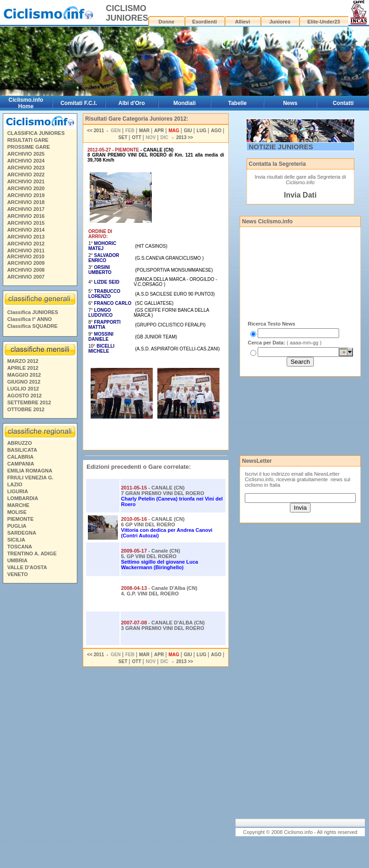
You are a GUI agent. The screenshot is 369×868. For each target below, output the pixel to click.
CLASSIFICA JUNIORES (36, 133)
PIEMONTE (20, 519)
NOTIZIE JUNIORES (281, 147)
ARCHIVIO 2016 (26, 216)
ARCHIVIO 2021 (26, 181)
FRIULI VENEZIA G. (30, 478)
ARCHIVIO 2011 (26, 250)
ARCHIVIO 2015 (26, 223)
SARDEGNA (22, 533)
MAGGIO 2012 (24, 375)
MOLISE (17, 512)
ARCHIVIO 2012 (26, 244)
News (290, 103)
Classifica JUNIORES (33, 312)
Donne (167, 22)
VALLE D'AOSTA (27, 567)
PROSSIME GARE (29, 147)
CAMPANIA (21, 464)
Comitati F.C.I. (78, 103)
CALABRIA (20, 457)
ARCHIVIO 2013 (26, 237)
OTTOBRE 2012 (26, 409)
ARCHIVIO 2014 (26, 230)
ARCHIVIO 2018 (26, 202)
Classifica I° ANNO (30, 319)
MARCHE (18, 505)
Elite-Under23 (324, 22)
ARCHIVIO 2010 (26, 256)
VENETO (18, 574)
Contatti (343, 103)
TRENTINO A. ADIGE (32, 553)
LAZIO (15, 484)
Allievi (242, 22)
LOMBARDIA (23, 498)
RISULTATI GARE (28, 140)
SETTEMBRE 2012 (29, 402)
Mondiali (185, 103)
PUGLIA (17, 526)
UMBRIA (17, 560)
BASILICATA (22, 450)
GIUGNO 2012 (24, 382)
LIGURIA (18, 491)
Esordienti (205, 22)
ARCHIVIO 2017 (26, 209)
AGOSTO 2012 (25, 396)
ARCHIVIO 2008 (26, 270)
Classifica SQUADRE (32, 326)
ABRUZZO (20, 443)
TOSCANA (20, 547)
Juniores (280, 22)
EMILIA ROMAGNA (30, 471)
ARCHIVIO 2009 (26, 263)
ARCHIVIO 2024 (26, 161)
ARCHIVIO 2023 (26, 168)
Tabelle (237, 103)
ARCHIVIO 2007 (26, 277)
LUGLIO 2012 (23, 389)
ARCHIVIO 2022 (26, 175)
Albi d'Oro (132, 103)
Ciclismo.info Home (26, 103)
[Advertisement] (40, 727)
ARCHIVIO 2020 (26, 188)
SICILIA (16, 540)
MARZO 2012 (23, 361)
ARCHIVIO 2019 (26, 195)
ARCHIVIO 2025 (26, 154)
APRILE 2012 (23, 368)
